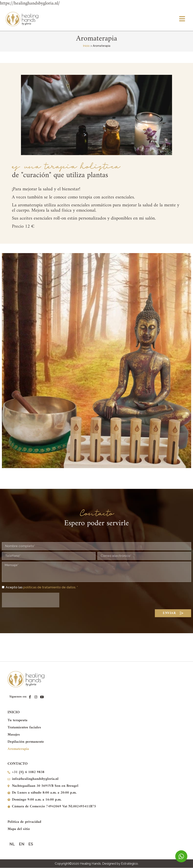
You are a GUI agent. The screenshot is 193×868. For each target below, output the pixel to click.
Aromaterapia (18, 749)
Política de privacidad (24, 822)
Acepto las (42, 587)
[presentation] (31, 600)
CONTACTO (18, 764)
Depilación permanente (26, 742)
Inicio (86, 46)
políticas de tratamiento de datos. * (51, 587)
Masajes (14, 735)
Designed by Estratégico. (120, 863)
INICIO (14, 712)
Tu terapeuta (17, 720)
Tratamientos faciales (24, 728)
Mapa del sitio (19, 829)
